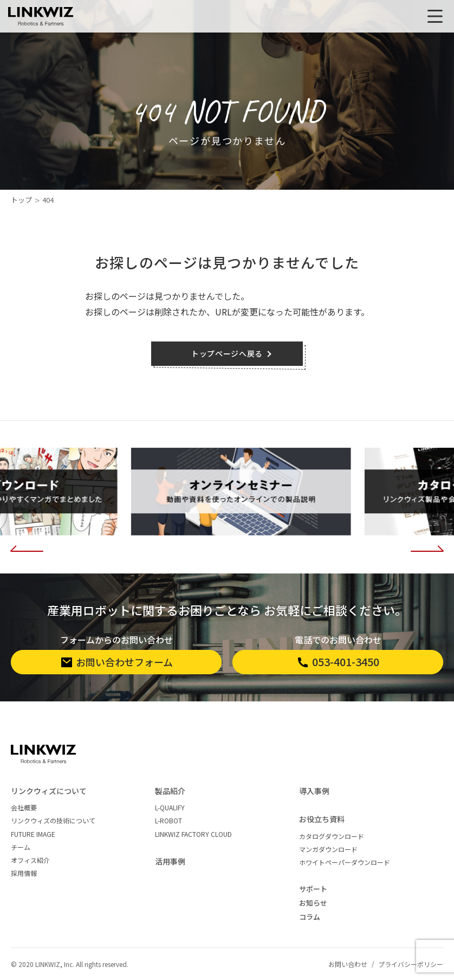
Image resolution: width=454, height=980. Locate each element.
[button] (27, 546)
